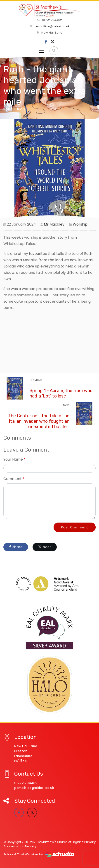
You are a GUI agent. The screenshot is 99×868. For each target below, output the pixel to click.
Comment (13, 479)
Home (8, 109)
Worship (80, 224)
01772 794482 (49, 20)
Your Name (13, 459)
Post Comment (75, 527)
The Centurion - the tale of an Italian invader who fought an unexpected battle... (39, 421)
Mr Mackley (54, 224)
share (16, 547)
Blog (21, 109)
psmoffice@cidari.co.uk (50, 26)
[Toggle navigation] (41, 51)
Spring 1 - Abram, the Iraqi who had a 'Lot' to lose (61, 393)
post (45, 547)
